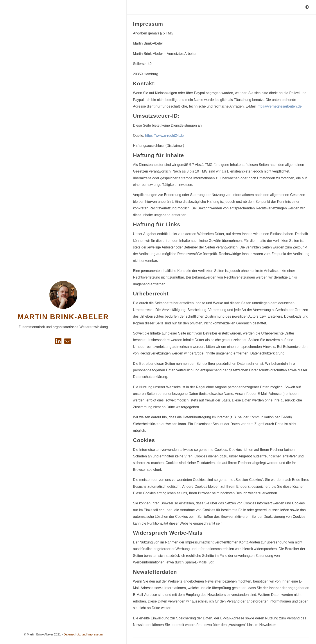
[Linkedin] (59, 342)
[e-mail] (68, 342)
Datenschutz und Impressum (83, 634)
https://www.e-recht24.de (164, 135)
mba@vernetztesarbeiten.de (279, 106)
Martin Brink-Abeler (63, 317)
